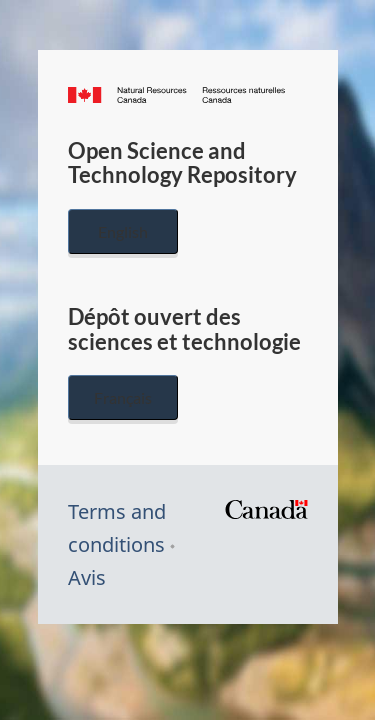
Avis (87, 577)
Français (123, 397)
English (123, 231)
